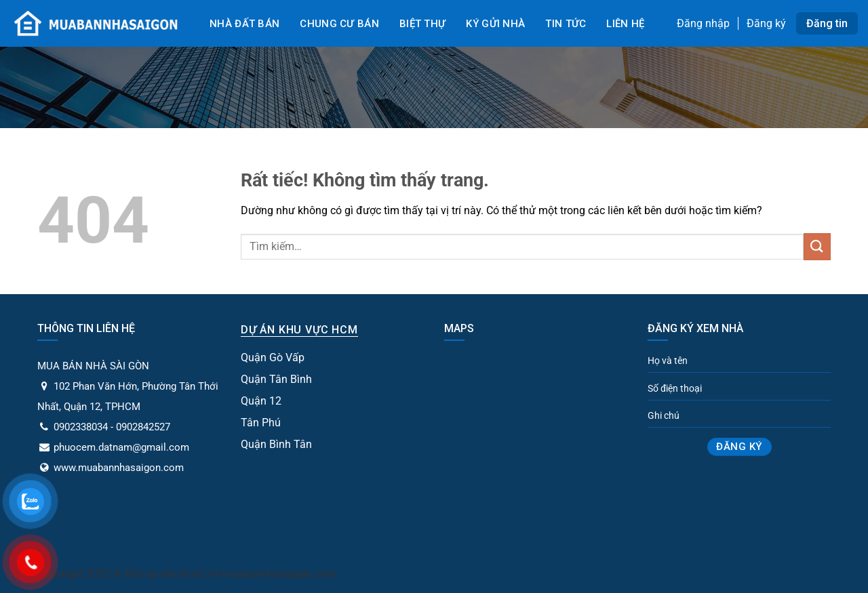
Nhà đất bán (244, 24)
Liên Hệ (625, 24)
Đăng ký (766, 23)
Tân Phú (261, 423)
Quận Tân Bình (276, 379)
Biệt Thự (422, 24)
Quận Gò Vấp (273, 357)
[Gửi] (817, 246)
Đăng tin (827, 23)
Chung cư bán (339, 24)
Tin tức (566, 24)
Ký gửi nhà (495, 24)
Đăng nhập (703, 23)
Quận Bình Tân (276, 444)
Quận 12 (261, 401)
